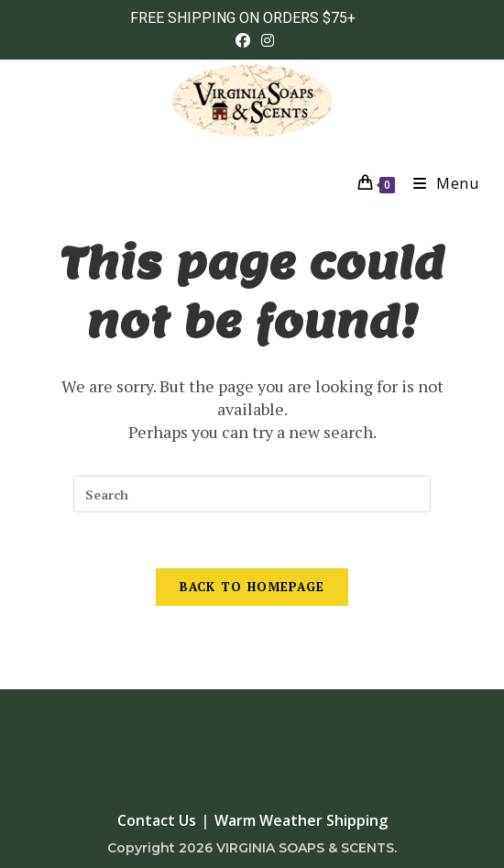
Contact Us (157, 820)
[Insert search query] (252, 494)
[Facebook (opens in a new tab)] (243, 40)
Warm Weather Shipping (301, 820)
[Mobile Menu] (439, 183)
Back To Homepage (252, 587)
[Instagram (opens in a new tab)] (265, 40)
